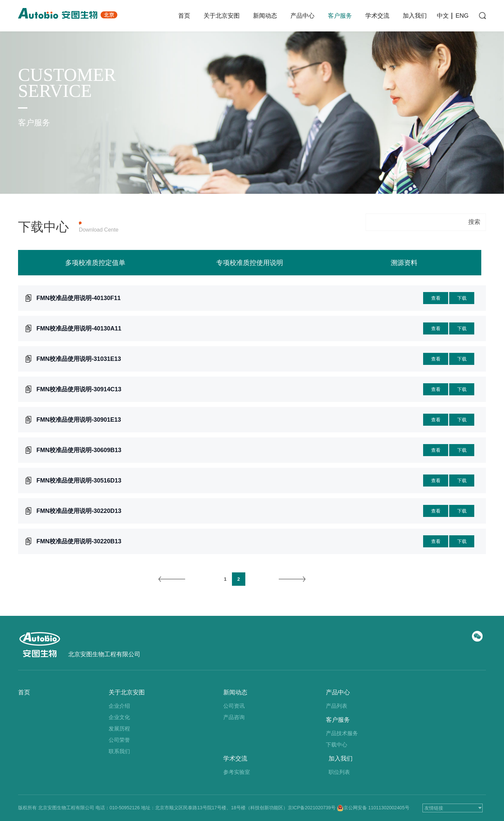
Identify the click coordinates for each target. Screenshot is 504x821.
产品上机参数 (132, 223)
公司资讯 (234, 706)
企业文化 (119, 717)
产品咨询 (234, 717)
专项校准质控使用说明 (250, 277)
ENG (462, 16)
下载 (462, 312)
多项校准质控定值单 (95, 277)
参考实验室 (237, 772)
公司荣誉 (119, 740)
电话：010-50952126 (118, 808)
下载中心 (337, 745)
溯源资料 (404, 277)
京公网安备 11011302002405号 (376, 808)
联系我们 (119, 751)
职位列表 (339, 772)
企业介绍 (119, 706)
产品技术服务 (342, 733)
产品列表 (337, 706)
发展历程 (119, 729)
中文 (443, 16)
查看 (436, 312)
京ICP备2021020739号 (312, 808)
